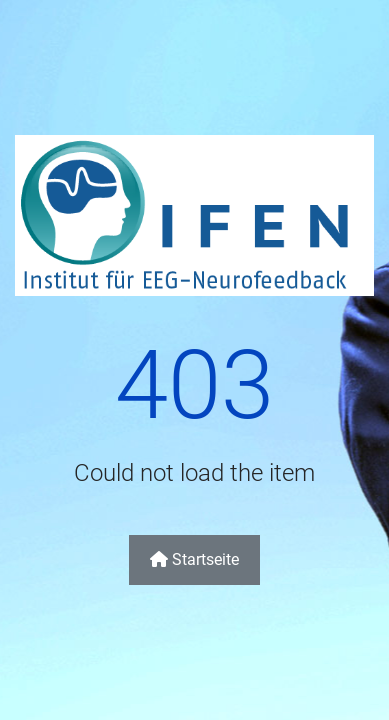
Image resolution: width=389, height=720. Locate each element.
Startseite (194, 559)
